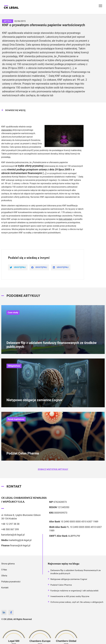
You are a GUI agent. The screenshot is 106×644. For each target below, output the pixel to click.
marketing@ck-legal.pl (20, 540)
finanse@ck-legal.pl (20, 545)
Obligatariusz (14, 366)
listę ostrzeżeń (66, 219)
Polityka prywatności (11, 582)
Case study (13, 313)
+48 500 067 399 (10, 529)
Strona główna (8, 564)
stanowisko (7, 130)
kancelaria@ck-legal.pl (13, 535)
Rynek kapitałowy (16, 419)
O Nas (4, 570)
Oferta (4, 576)
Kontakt (5, 588)
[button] (53, 469)
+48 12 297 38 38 (10, 524)
